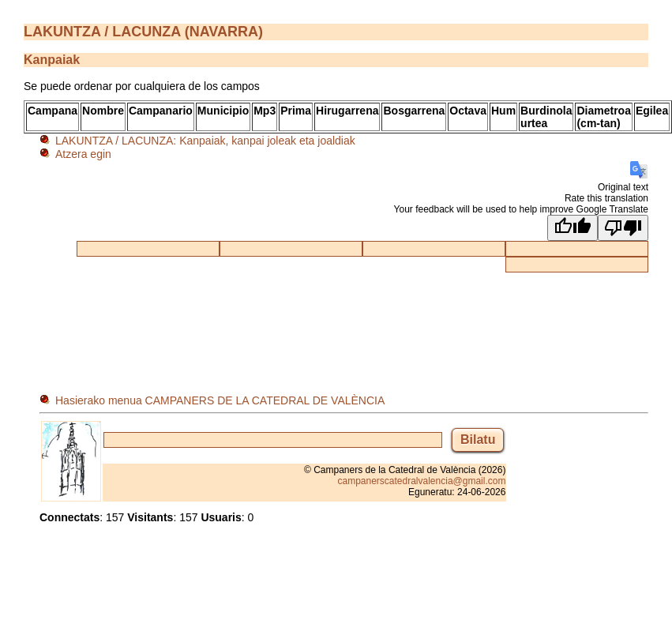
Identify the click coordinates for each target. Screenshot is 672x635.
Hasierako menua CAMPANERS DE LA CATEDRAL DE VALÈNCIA (220, 400)
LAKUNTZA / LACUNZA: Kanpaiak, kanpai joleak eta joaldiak (205, 141)
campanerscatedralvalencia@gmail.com (421, 481)
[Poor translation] (623, 228)
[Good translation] (573, 228)
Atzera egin (83, 154)
